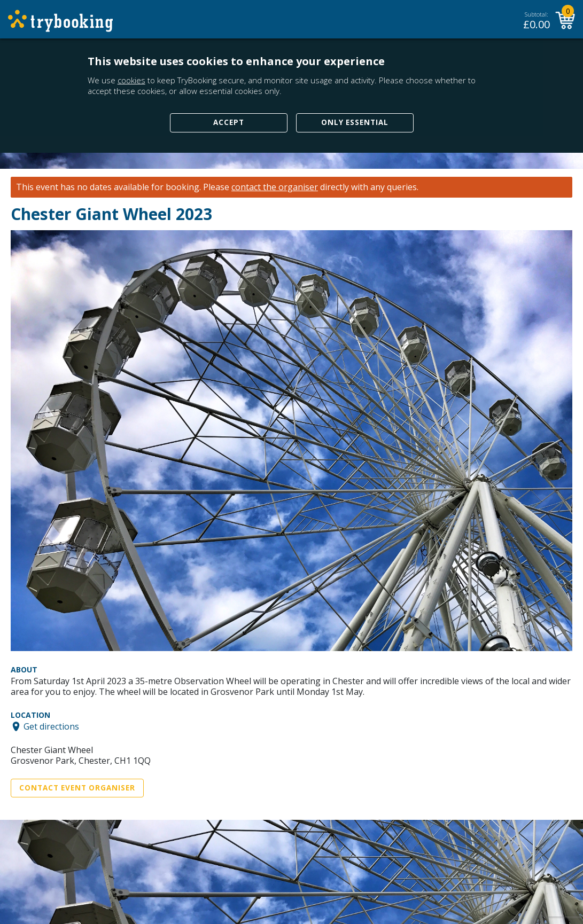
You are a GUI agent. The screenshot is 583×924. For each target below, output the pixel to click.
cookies (131, 80)
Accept (229, 122)
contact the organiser (275, 187)
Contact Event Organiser (77, 788)
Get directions (51, 726)
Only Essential (355, 122)
